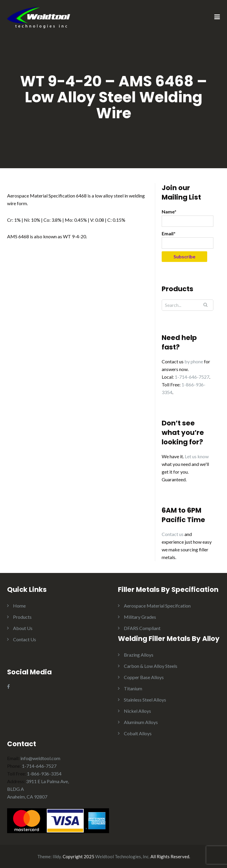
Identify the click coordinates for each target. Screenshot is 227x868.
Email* (188, 240)
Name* (188, 218)
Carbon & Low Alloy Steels (151, 666)
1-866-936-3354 (44, 774)
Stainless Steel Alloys (145, 700)
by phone (194, 361)
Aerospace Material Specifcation (157, 606)
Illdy (57, 856)
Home (19, 606)
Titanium (133, 688)
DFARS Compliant (142, 628)
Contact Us (25, 639)
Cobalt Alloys (138, 733)
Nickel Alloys (137, 711)
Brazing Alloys (139, 655)
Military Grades (140, 617)
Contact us (173, 534)
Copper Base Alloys (144, 677)
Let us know (197, 456)
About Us (23, 628)
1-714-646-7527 (192, 377)
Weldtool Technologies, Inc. (122, 856)
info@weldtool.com (40, 758)
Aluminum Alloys (141, 722)
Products (22, 617)
